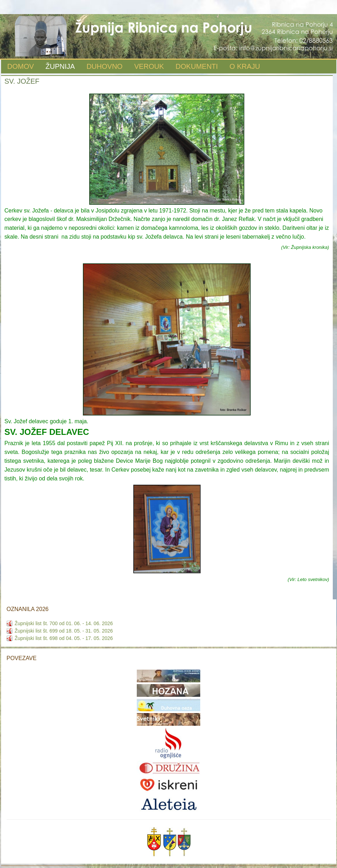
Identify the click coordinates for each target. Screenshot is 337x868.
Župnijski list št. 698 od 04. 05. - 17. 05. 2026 (64, 638)
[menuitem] (21, 67)
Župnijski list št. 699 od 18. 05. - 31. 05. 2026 (64, 631)
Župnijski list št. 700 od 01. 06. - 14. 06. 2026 (64, 623)
